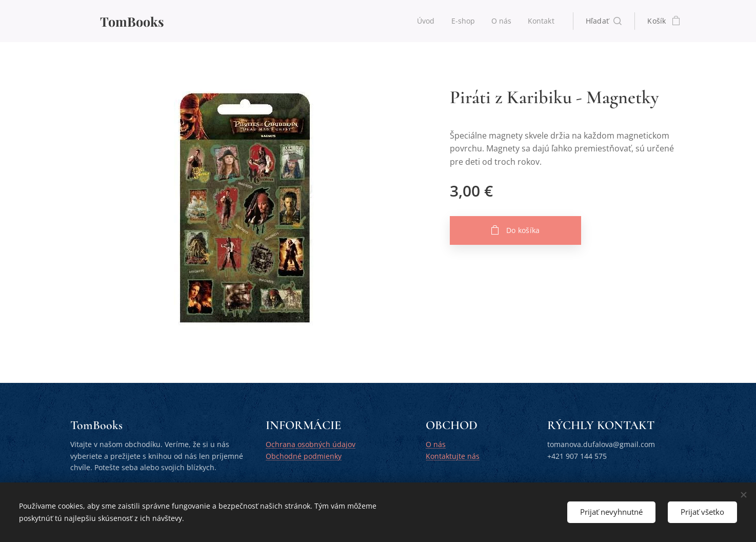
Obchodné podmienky (304, 456)
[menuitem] (426, 21)
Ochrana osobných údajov (311, 445)
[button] (604, 21)
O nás (436, 445)
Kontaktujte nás (453, 456)
